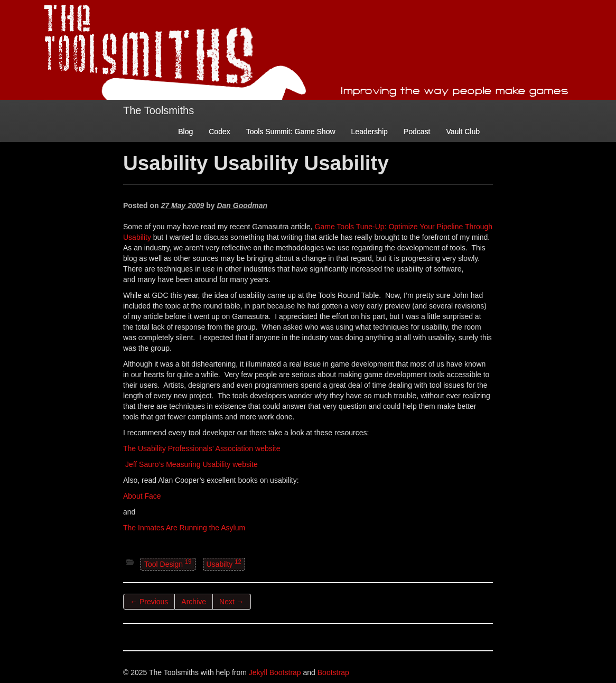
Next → (232, 602)
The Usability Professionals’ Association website (202, 448)
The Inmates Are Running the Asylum (184, 528)
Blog (185, 132)
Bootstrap (333, 672)
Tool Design (168, 563)
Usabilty (224, 563)
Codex (219, 132)
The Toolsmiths (158, 110)
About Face (142, 496)
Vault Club (463, 132)
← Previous (149, 602)
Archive (194, 602)
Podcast (417, 132)
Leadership (370, 132)
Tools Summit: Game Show (291, 132)
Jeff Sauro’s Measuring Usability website (192, 464)
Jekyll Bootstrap (275, 672)
